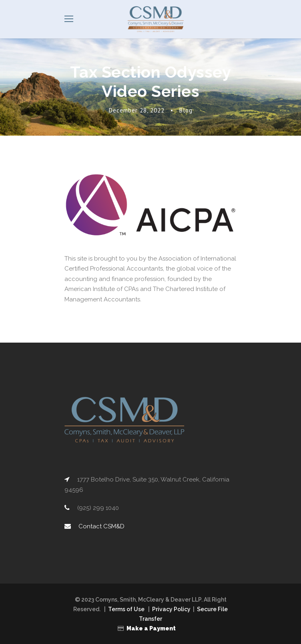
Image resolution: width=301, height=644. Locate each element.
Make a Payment (151, 628)
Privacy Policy (172, 608)
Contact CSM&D (100, 526)
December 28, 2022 (136, 110)
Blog (187, 110)
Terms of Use (126, 608)
